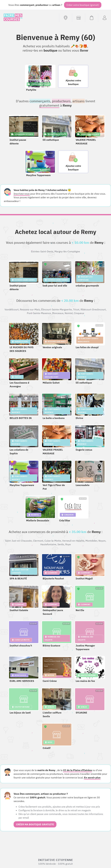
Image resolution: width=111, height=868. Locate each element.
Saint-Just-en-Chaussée (18, 541)
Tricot (76, 309)
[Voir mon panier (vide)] (92, 18)
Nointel (69, 313)
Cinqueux (79, 313)
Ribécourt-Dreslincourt (93, 309)
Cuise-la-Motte (53, 541)
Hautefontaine (48, 544)
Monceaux (58, 313)
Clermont (38, 541)
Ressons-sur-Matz (30, 309)
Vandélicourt (12, 309)
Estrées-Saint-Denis (42, 251)
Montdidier (91, 541)
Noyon (102, 541)
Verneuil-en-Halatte (73, 541)
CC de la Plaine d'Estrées (78, 770)
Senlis (61, 544)
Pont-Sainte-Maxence (39, 313)
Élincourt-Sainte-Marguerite (56, 309)
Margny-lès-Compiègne (67, 251)
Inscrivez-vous (22, 194)
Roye (68, 544)
